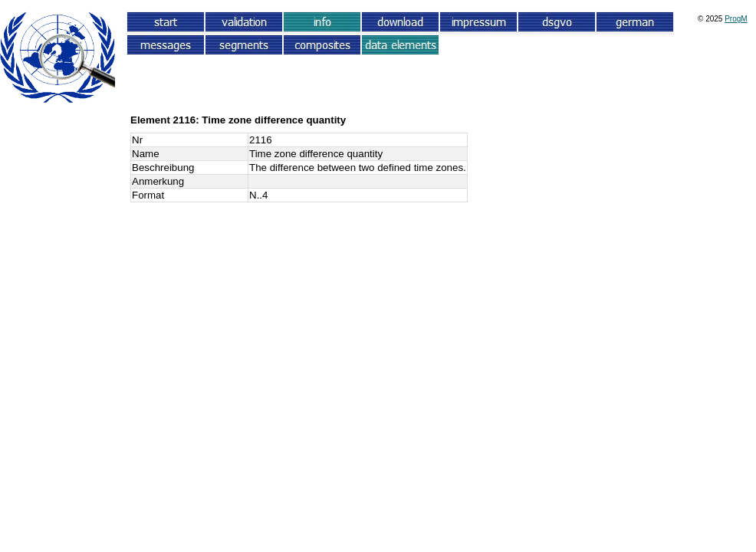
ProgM (736, 19)
